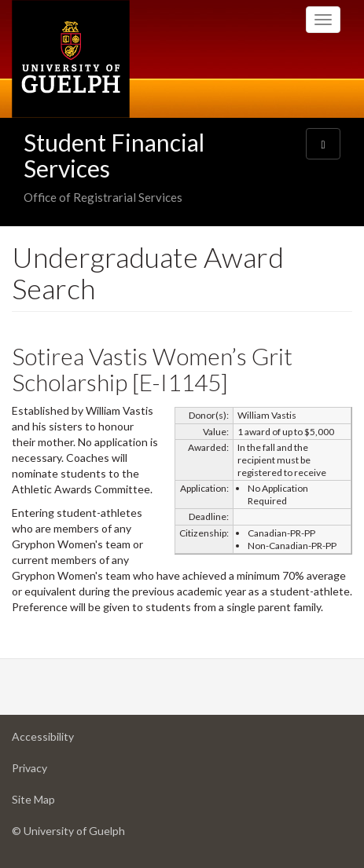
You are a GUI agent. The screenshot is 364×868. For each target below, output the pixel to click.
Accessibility (68, 740)
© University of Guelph (68, 831)
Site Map (58, 803)
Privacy (54, 772)
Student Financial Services (114, 155)
